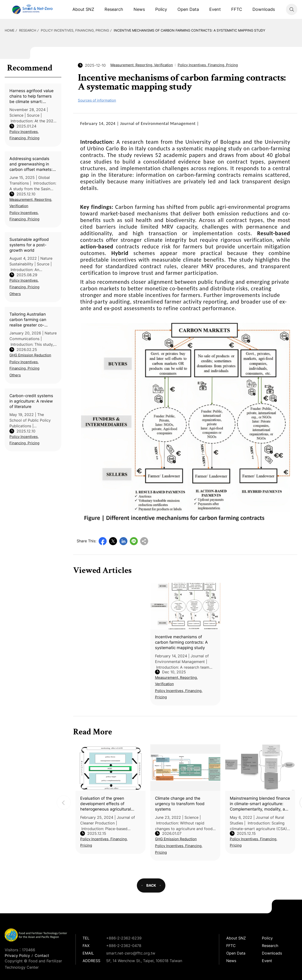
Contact (42, 955)
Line (134, 541)
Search (292, 9)
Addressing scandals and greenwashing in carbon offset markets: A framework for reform (33, 164)
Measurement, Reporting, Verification (31, 203)
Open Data (188, 9)
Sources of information (97, 100)
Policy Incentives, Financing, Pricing (75, 30)
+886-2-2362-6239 (124, 938)
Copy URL (144, 541)
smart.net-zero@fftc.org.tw (131, 953)
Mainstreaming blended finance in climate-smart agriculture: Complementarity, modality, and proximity (260, 804)
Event (215, 9)
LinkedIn (123, 541)
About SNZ (83, 9)
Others (15, 294)
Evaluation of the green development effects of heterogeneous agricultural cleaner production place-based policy (111, 804)
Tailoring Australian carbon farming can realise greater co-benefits (28, 320)
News (139, 9)
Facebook (103, 541)
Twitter (113, 541)
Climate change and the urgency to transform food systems (180, 804)
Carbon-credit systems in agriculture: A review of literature (31, 401)
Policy (161, 9)
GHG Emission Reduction (30, 355)
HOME (10, 30)
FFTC (237, 9)
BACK (151, 885)
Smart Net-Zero (32, 9)
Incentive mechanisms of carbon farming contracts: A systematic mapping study (189, 30)
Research (114, 9)
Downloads (264, 9)
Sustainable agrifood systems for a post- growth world (29, 245)
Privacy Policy (17, 955)
